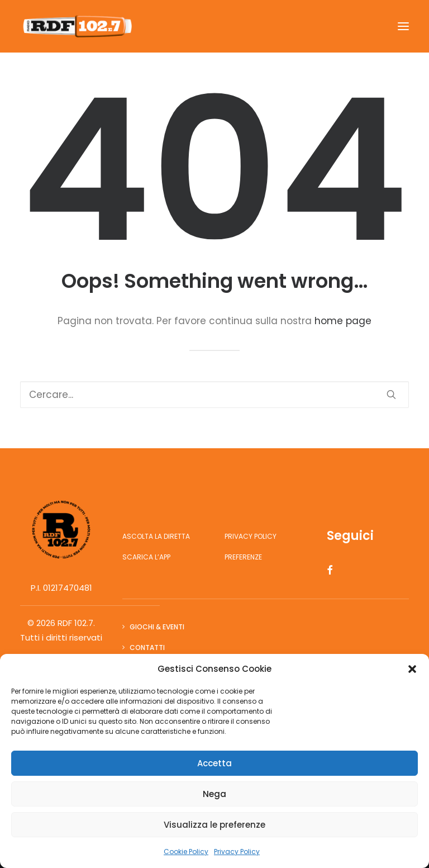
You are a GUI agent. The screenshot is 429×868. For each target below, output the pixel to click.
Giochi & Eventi (157, 627)
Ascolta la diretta (156, 536)
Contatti (147, 648)
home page (343, 321)
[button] (412, 669)
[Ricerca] (214, 395)
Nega (214, 794)
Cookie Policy (186, 852)
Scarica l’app (146, 557)
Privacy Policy (237, 852)
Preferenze (243, 557)
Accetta (214, 763)
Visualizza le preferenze (214, 825)
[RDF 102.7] (76, 26)
